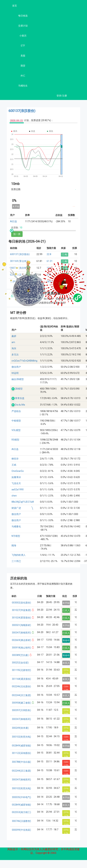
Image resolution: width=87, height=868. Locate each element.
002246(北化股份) (21, 686)
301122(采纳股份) (21, 753)
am (13, 342)
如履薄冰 (16, 477)
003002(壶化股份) (21, 603)
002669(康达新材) (21, 640)
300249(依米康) (20, 728)
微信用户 (16, 367)
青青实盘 (20, 398)
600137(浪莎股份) (22, 111)
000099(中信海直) (21, 830)
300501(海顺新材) (21, 625)
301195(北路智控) (21, 670)
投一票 (17, 234)
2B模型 (19, 389)
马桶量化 (16, 526)
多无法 (15, 355)
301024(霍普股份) (21, 618)
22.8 (49, 254)
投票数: (15, 228)
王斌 (14, 465)
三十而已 (16, 561)
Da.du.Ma (20, 405)
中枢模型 (16, 421)
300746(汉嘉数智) (21, 821)
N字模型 (16, 536)
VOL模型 (16, 430)
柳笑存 (15, 459)
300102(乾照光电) (21, 737)
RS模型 (15, 440)
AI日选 (13, 221)
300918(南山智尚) (21, 648)
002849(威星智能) (21, 746)
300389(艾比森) (20, 655)
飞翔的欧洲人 (19, 555)
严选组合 (16, 411)
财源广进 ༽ (22, 508)
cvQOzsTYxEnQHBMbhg (24, 361)
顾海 (14, 545)
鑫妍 (14, 336)
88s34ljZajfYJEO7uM (23, 502)
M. (13, 389)
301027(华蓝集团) (21, 610)
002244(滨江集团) (21, 695)
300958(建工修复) (21, 703)
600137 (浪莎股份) (20, 254)
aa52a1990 (18, 489)
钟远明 (15, 373)
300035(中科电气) (21, 797)
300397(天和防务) (21, 710)
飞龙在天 (16, 483)
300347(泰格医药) (21, 633)
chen (14, 496)
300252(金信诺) (20, 663)
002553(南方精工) (21, 812)
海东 (14, 348)
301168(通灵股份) (21, 679)
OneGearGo (18, 471)
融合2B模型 (18, 379)
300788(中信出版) (21, 762)
